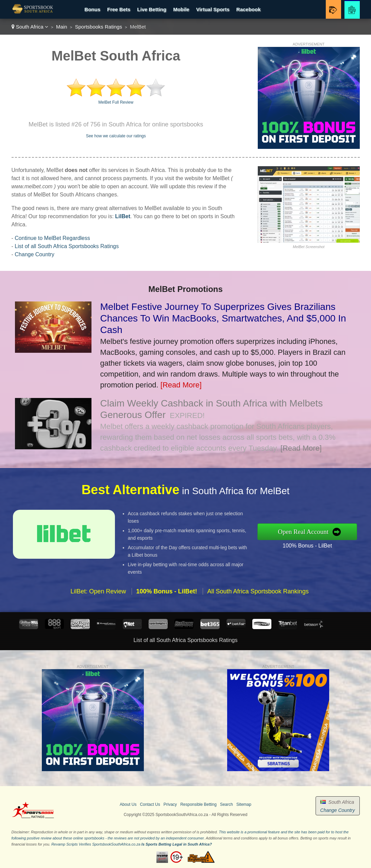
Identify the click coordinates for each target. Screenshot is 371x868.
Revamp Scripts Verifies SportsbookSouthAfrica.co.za (96, 844)
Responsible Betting (198, 804)
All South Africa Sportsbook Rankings (258, 594)
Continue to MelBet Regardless (52, 238)
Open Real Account (307, 532)
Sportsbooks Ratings (98, 27)
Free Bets (119, 9)
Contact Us (150, 804)
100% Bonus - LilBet (311, 545)
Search (226, 804)
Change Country (35, 254)
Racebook (249, 9)
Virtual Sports (213, 9)
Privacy (170, 804)
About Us (128, 804)
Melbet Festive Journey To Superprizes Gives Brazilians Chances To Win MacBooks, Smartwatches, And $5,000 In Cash (223, 318)
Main (62, 27)
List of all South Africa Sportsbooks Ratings (67, 246)
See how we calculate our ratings (116, 136)
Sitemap (244, 804)
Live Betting (152, 9)
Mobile (181, 9)
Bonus (92, 9)
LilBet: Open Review (98, 594)
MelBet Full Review (116, 102)
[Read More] (181, 385)
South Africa (30, 27)
